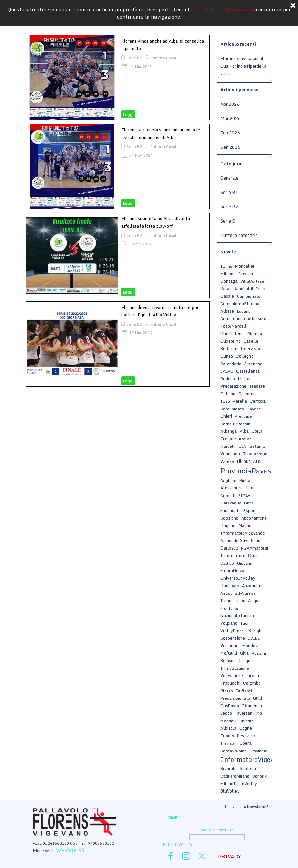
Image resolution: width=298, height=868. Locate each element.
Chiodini (247, 721)
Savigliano (250, 540)
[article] (118, 78)
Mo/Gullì (229, 653)
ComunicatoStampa (240, 304)
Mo (259, 713)
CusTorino (231, 341)
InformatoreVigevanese (256, 759)
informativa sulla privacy (222, 9)
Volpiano (229, 623)
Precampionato (235, 698)
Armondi (229, 540)
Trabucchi (230, 683)
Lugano (244, 311)
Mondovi (228, 721)
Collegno (245, 356)
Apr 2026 (230, 104)
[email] (215, 817)
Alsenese (253, 364)
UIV (243, 446)
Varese (227, 461)
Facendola (231, 510)
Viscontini (230, 645)
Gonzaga (229, 281)
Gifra (249, 503)
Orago (245, 660)
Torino (226, 266)
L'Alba (254, 638)
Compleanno (233, 319)
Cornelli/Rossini (236, 424)
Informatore (233, 555)
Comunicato (232, 409)
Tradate (257, 386)
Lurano (252, 675)
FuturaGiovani (234, 570)
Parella (240, 401)
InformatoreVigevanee (243, 533)
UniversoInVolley (238, 578)
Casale (227, 296)
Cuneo (227, 356)
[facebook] (171, 856)
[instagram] (186, 856)
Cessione (229, 518)
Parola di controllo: (217, 830)
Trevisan (229, 743)
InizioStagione (235, 668)
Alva (251, 736)
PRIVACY (229, 856)
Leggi (128, 115)
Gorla (257, 431)
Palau (226, 288)
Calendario (231, 364)
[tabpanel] (217, 806)
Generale (229, 178)
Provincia (258, 751)
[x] (202, 856)
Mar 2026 (231, 118)
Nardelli (228, 446)
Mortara (246, 379)
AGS (257, 461)
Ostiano (228, 394)
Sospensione (233, 638)
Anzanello (252, 586)
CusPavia (230, 706)
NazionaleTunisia (237, 615)
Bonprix (259, 776)
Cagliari (228, 525)
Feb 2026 (230, 133)
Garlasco (229, 548)
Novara (246, 273)
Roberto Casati (164, 58)
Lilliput (243, 461)
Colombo (252, 683)
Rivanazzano (255, 454)
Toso (225, 401)
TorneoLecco (233, 601)
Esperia (250, 510)
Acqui (254, 600)
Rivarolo (229, 768)
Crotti (254, 555)
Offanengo (252, 706)
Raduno (228, 379)
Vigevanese (232, 675)
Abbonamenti (254, 518)
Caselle (251, 341)
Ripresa (255, 334)
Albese (227, 311)
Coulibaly (230, 585)
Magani (246, 525)
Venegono (230, 454)
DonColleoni (233, 333)
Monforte (229, 608)
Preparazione (233, 386)
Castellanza (248, 371)
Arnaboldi (244, 289)
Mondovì (250, 646)
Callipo (227, 563)
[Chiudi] (293, 5)
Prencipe (243, 416)
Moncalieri (245, 266)
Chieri (226, 416)
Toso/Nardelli (234, 326)
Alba (244, 431)
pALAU (227, 371)
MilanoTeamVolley (239, 784)
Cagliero (228, 480)
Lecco (226, 713)
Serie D (228, 221)
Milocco (228, 274)
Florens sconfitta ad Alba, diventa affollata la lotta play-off (156, 222)
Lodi (250, 488)
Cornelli (228, 495)
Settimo (257, 446)
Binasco (228, 660)
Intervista (250, 349)
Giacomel (248, 394)
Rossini (259, 653)
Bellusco (229, 348)
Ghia (244, 653)
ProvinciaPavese (248, 471)
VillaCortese (252, 281)
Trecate (228, 439)
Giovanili (245, 563)
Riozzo (227, 691)
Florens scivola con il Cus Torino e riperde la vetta (243, 66)
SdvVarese (245, 593)
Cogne (246, 728)
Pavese (254, 409)
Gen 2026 (230, 147)
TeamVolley (232, 736)
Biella (245, 480)
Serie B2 (134, 58)
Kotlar (245, 439)
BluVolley (230, 791)
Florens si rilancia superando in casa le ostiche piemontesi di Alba (161, 133)
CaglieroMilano (235, 776)
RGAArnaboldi (254, 548)
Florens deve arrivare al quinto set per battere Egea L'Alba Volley (160, 311)
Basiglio (256, 630)
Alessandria (232, 488)
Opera (246, 743)
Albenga (229, 431)
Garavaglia (231, 503)
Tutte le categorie (239, 235)
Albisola (228, 728)
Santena (248, 768)
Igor (245, 623)
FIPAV (244, 495)
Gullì (258, 698)
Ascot (226, 593)
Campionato (249, 296)
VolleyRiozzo (233, 631)
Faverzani (244, 713)
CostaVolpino (234, 751)
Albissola (257, 319)
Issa (260, 289)
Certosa (258, 401)
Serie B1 (229, 192)
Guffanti (244, 691)
